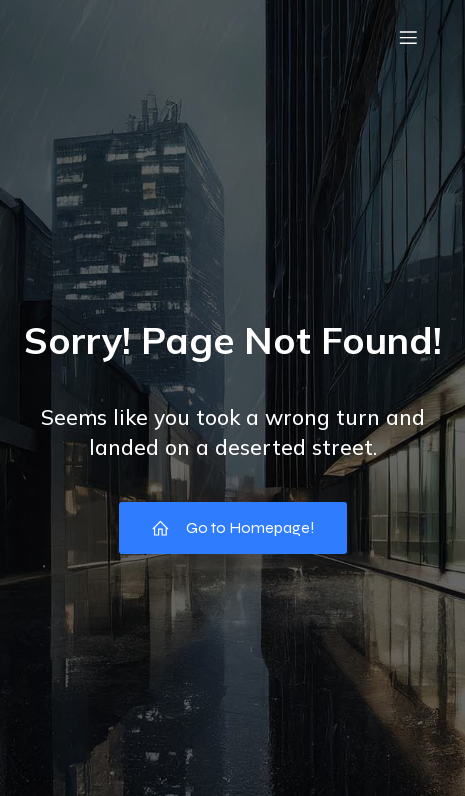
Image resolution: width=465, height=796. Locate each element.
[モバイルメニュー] (408, 37)
